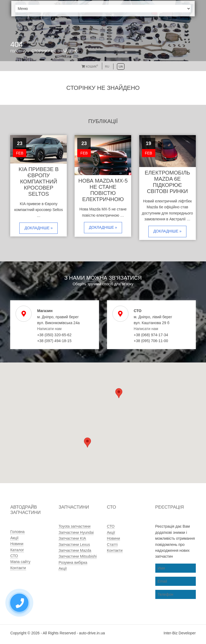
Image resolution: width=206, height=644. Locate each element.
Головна (18, 51)
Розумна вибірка (73, 562)
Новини (17, 544)
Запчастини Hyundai (76, 532)
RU (107, 66)
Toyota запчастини (74, 526)
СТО (14, 556)
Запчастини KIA (72, 538)
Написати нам (49, 329)
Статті (112, 545)
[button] (87, 443)
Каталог (17, 550)
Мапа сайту (20, 562)
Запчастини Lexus (74, 545)
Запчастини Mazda (75, 550)
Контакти (18, 568)
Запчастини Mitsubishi (78, 556)
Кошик (90, 66)
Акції (14, 538)
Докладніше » (38, 228)
